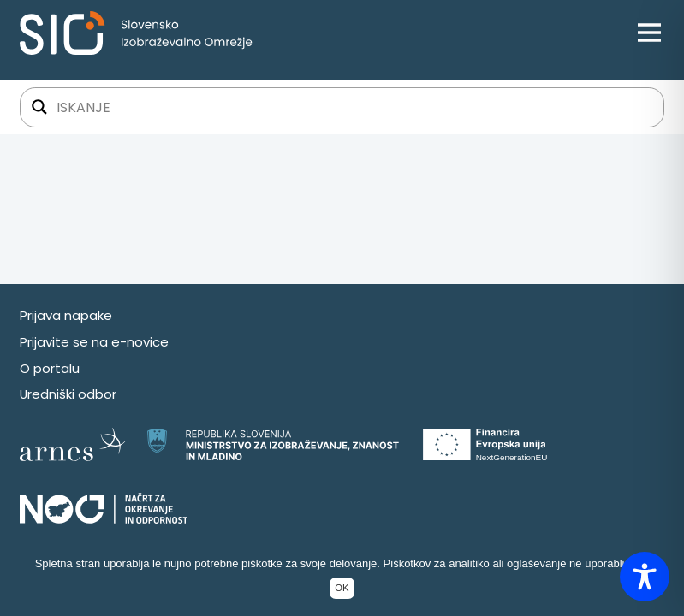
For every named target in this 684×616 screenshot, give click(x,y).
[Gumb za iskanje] (39, 107)
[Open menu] (649, 33)
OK (342, 588)
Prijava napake (66, 315)
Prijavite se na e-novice (94, 342)
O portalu (50, 368)
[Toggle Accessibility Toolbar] (645, 577)
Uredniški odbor (68, 394)
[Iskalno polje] (353, 107)
